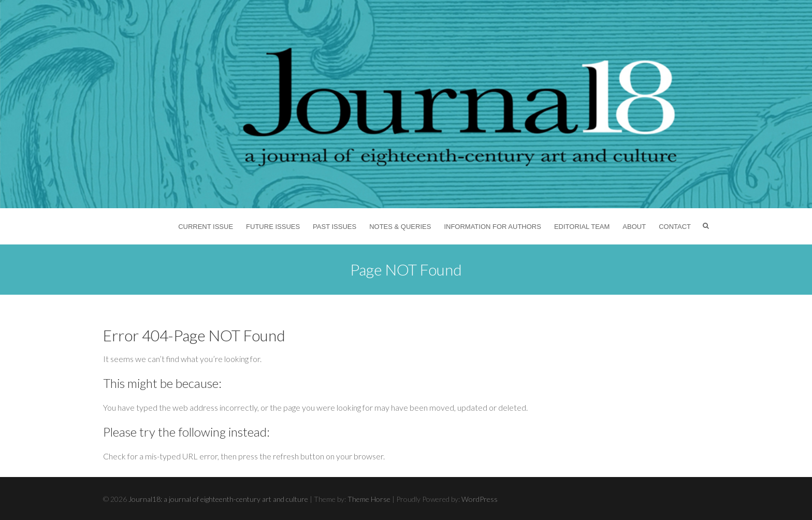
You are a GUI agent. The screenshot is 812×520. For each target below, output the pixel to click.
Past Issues (335, 227)
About (634, 227)
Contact (675, 227)
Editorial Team (582, 227)
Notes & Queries (400, 227)
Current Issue (206, 227)
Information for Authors (492, 227)
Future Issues (273, 227)
